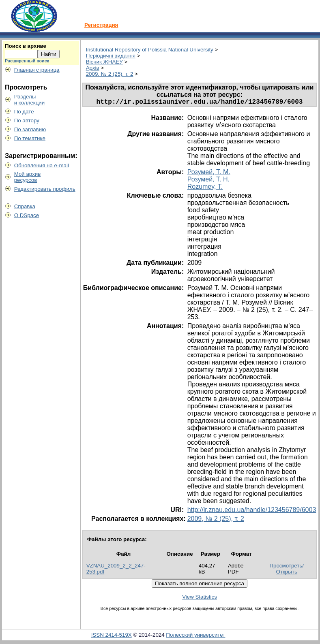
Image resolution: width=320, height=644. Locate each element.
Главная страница (37, 70)
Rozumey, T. (205, 188)
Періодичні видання (111, 56)
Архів (93, 68)
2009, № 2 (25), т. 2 (110, 74)
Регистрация (101, 25)
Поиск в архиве (26, 46)
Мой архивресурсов (28, 177)
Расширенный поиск (27, 61)
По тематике (30, 138)
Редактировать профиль (45, 189)
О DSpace (27, 215)
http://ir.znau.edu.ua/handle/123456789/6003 (252, 511)
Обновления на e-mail (42, 165)
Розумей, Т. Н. (208, 181)
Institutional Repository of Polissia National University (150, 50)
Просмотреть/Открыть (287, 570)
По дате (24, 112)
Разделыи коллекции (30, 100)
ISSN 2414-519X (112, 637)
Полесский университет (195, 637)
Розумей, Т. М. (209, 174)
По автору (27, 120)
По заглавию (30, 129)
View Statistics (200, 598)
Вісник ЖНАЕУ (104, 62)
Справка (25, 206)
